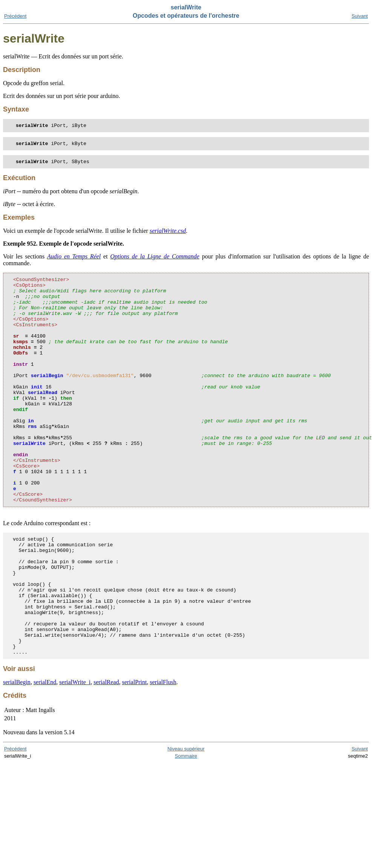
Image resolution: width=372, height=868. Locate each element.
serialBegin (17, 754)
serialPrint (135, 754)
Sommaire (186, 828)
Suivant (360, 16)
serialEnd (45, 754)
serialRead (106, 754)
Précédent (15, 16)
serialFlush (163, 754)
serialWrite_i (75, 754)
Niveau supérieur (186, 821)
